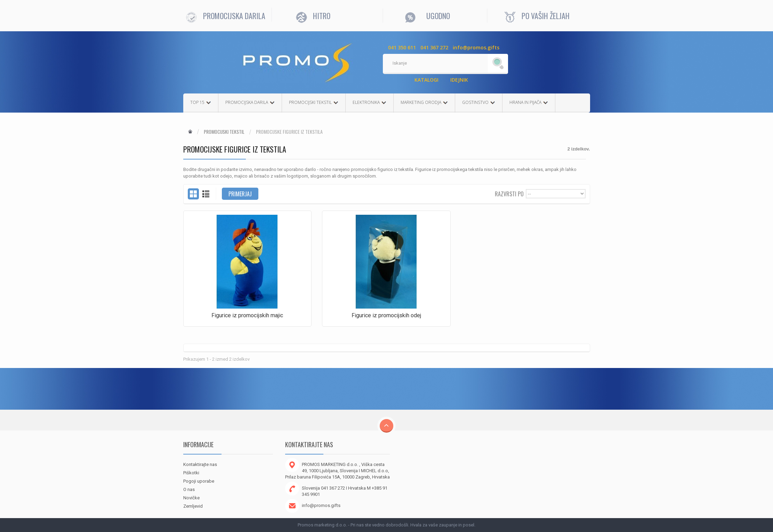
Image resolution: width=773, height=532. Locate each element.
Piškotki (191, 473)
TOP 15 (201, 102)
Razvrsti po (509, 193)
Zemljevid (193, 506)
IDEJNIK (459, 80)
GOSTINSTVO (479, 102)
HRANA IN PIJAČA (529, 102)
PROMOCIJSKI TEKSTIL (314, 102)
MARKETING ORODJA (424, 102)
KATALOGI (426, 80)
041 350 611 (402, 47)
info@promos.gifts (476, 47)
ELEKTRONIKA (369, 102)
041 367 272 (434, 47)
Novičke (191, 498)
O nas (189, 489)
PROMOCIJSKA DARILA (250, 102)
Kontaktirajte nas (200, 464)
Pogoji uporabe (199, 481)
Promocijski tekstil (224, 132)
